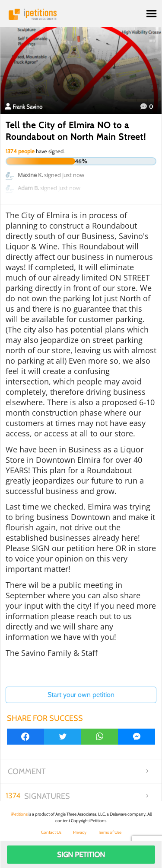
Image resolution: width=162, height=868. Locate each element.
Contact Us (51, 832)
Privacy (80, 832)
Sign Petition (81, 855)
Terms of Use (110, 832)
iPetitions (81, 14)
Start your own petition (81, 695)
